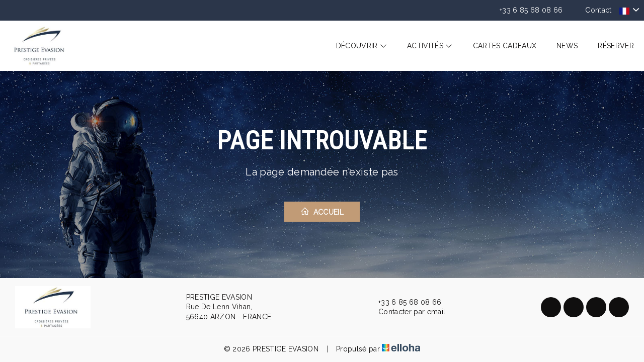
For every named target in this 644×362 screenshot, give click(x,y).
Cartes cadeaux (505, 46)
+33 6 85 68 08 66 (404, 302)
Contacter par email (406, 312)
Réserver (616, 46)
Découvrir (362, 46)
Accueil (322, 211)
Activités (430, 46)
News (567, 46)
